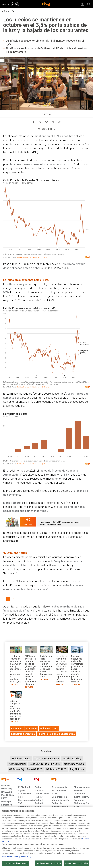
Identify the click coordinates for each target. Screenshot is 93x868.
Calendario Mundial (74, 764)
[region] (46, 837)
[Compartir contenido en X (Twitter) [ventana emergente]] (40, 122)
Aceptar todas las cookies (76, 863)
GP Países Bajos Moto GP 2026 (26, 769)
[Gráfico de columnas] (46, 439)
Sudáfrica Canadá (21, 759)
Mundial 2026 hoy (72, 759)
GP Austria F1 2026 (56, 769)
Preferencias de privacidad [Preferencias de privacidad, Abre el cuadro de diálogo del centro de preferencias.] (16, 863)
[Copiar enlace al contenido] (59, 122)
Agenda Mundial (17, 764)
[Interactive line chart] (46, 219)
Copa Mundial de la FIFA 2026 (45, 764)
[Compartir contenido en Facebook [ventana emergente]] (34, 122)
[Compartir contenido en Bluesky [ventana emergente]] (46, 122)
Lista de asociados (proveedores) (17, 857)
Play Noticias (77, 769)
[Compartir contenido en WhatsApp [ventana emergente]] (53, 122)
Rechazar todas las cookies (49, 863)
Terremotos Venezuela (46, 759)
